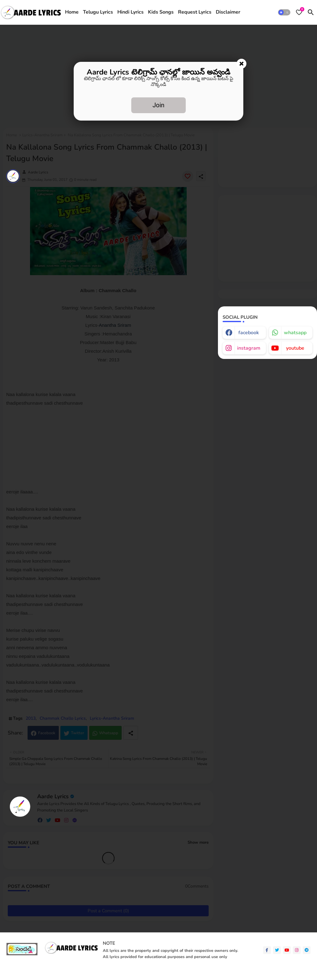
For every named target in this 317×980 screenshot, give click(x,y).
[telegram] (307, 950)
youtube (295, 348)
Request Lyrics (195, 12)
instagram (249, 348)
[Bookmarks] (299, 12)
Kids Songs (161, 12)
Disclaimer (228, 12)
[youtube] (287, 950)
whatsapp (295, 333)
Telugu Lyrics (98, 12)
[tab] (72, 12)
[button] (284, 12)
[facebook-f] (267, 950)
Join (158, 105)
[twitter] (277, 950)
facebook (249, 333)
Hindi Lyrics (130, 12)
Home (72, 12)
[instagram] (297, 950)
